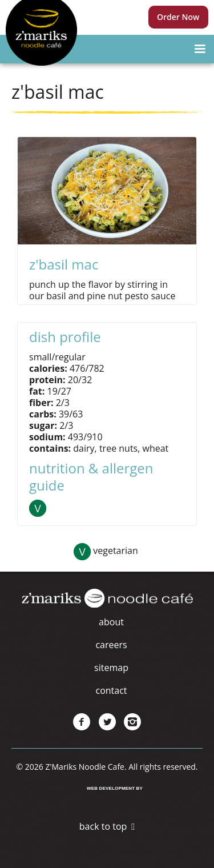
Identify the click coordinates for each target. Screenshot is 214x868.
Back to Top (103, 826)
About (111, 622)
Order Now (178, 17)
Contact (111, 690)
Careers (111, 645)
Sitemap (111, 668)
